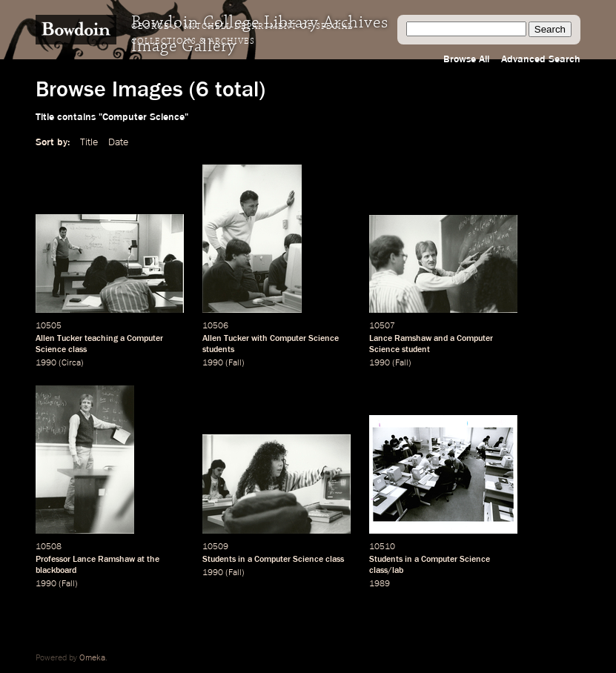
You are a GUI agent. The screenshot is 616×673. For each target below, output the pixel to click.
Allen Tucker (59, 339)
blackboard (56, 571)
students (218, 350)
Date (118, 142)
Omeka (92, 658)
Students (219, 560)
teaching (101, 339)
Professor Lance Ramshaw (85, 560)
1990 (46, 363)
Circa (71, 363)
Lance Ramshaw (400, 339)
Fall (235, 363)
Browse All (466, 59)
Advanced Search (541, 59)
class (77, 350)
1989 (380, 584)
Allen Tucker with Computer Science (271, 339)
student (416, 350)
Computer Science (289, 560)
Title (89, 142)
